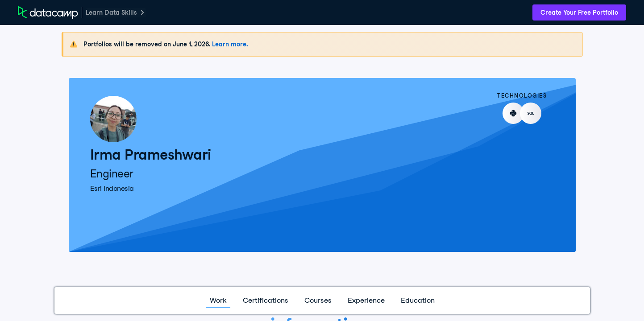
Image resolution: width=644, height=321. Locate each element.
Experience (366, 300)
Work (218, 300)
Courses (318, 300)
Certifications (266, 300)
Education (418, 300)
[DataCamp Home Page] (48, 12)
